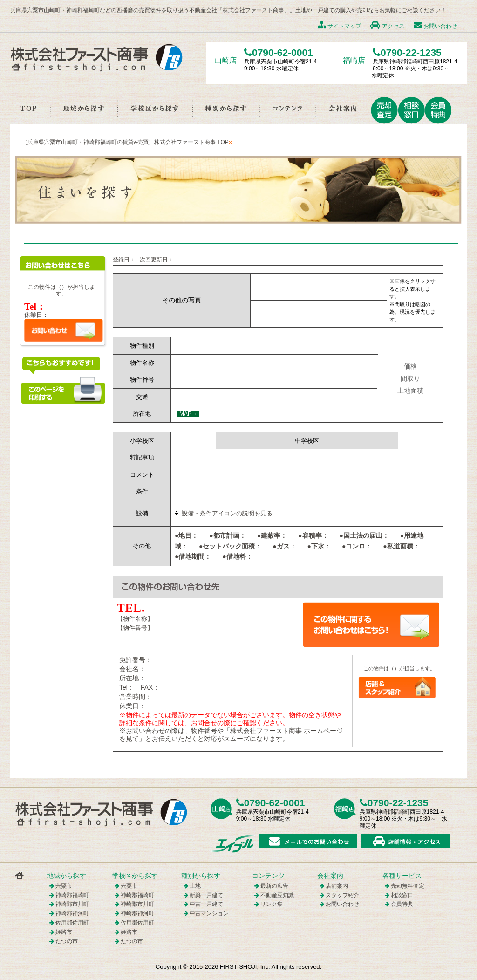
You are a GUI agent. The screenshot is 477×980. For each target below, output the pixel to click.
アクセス (387, 26)
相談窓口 (402, 895)
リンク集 (272, 904)
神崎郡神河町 (72, 913)
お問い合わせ (435, 26)
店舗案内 (337, 886)
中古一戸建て (206, 904)
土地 (195, 886)
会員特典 (402, 904)
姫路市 (64, 932)
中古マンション (209, 913)
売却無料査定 (408, 886)
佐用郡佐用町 (72, 923)
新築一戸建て (206, 895)
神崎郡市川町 (72, 904)
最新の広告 (274, 886)
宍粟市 (64, 886)
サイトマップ (339, 26)
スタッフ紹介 (342, 895)
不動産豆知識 (277, 895)
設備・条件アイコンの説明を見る (227, 513)
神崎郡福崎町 (72, 895)
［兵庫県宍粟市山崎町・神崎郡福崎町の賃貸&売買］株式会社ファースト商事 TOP (125, 142)
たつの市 (67, 941)
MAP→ (188, 414)
